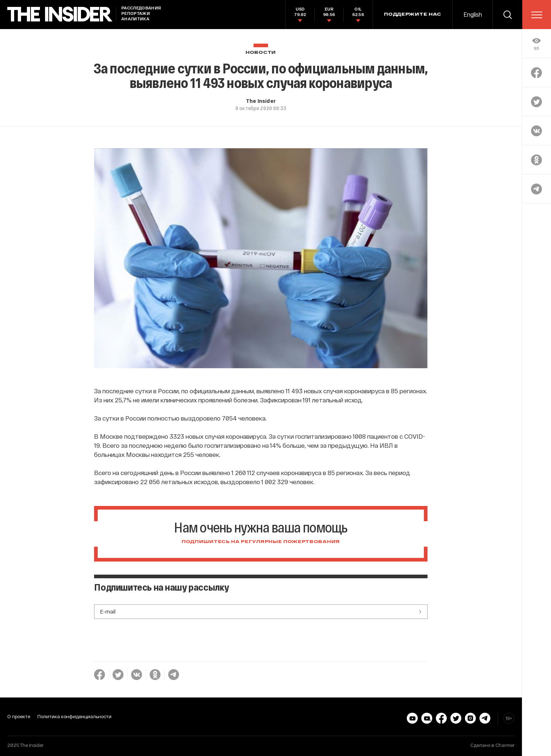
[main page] (60, 14)
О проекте (19, 716)
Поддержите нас (413, 15)
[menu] (537, 15)
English (473, 14)
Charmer (505, 745)
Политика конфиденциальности (74, 716)
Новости (261, 53)
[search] (507, 15)
